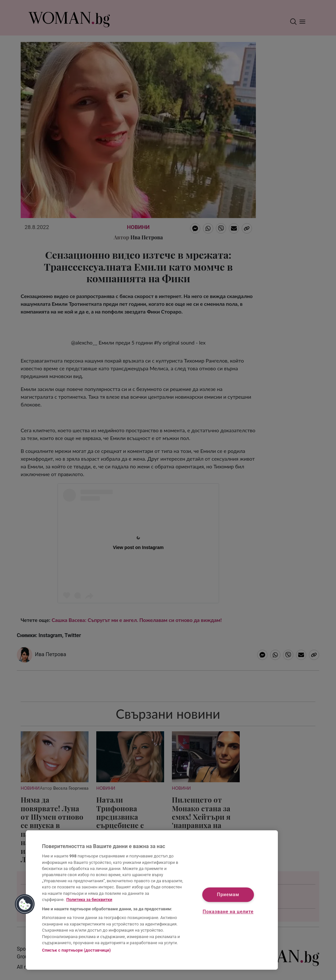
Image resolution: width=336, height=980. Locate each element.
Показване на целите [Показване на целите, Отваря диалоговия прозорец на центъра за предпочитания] (228, 912)
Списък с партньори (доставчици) (76, 950)
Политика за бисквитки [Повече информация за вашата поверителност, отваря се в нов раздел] (89, 900)
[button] (25, 904)
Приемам (228, 895)
